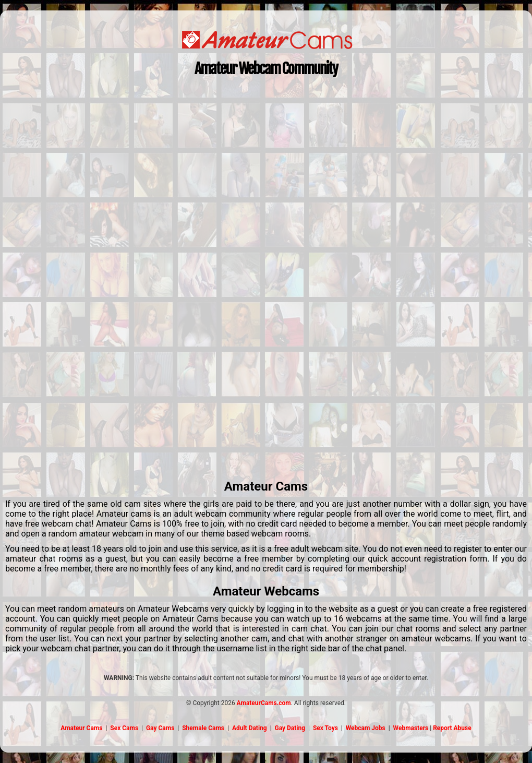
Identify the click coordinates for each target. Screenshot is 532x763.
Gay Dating (290, 728)
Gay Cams (160, 728)
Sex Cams (124, 728)
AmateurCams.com (264, 703)
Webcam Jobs (366, 728)
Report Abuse (452, 728)
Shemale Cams (203, 728)
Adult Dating (250, 728)
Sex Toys (325, 728)
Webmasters (411, 728)
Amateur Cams (81, 728)
